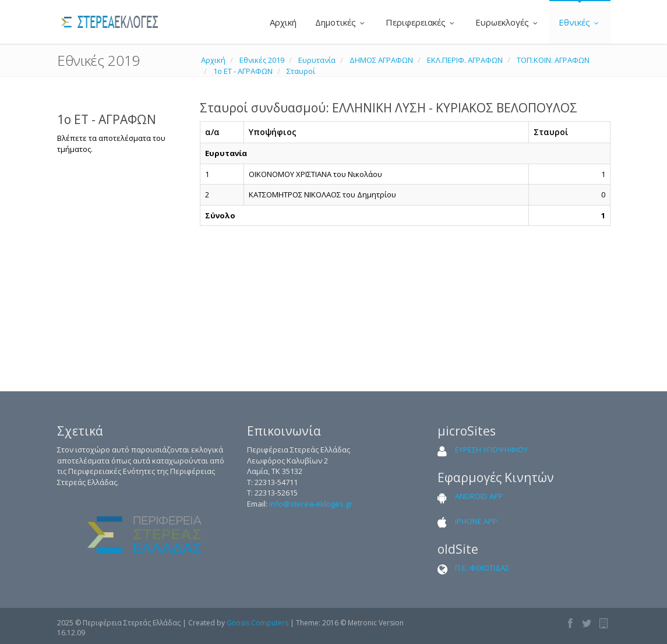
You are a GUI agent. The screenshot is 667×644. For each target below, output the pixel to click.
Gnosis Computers (257, 623)
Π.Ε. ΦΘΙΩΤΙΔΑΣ (482, 568)
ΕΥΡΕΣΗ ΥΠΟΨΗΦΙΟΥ (491, 450)
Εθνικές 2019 (262, 60)
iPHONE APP (476, 521)
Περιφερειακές (421, 22)
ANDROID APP (479, 496)
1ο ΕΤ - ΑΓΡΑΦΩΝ (243, 71)
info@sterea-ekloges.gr (311, 504)
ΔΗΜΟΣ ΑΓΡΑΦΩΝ (381, 60)
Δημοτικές (341, 22)
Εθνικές (580, 22)
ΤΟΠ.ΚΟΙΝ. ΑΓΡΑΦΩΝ (553, 60)
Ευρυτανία (317, 60)
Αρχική (282, 22)
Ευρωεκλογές (508, 22)
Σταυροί (301, 71)
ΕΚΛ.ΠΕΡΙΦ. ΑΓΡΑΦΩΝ (465, 60)
